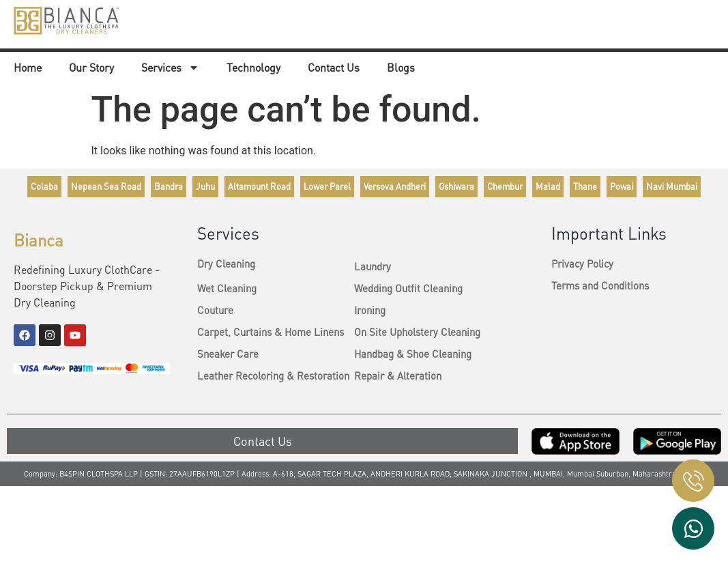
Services (170, 69)
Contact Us (334, 69)
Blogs (401, 69)
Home (28, 69)
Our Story (91, 69)
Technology (253, 69)
